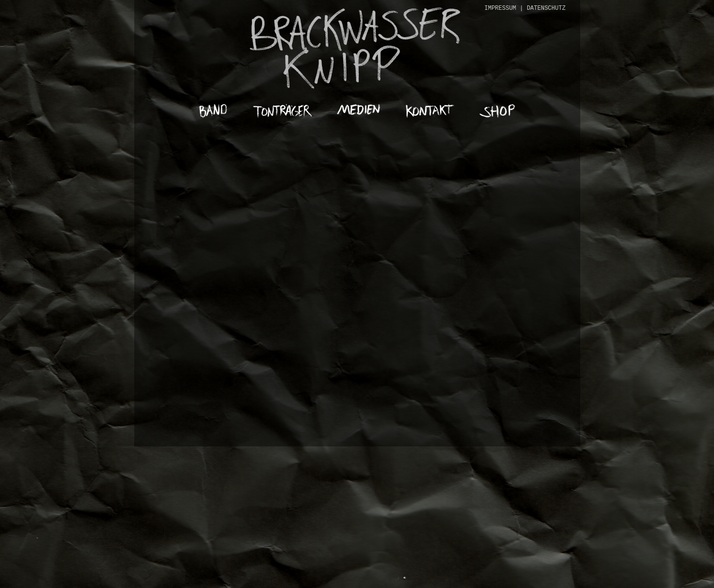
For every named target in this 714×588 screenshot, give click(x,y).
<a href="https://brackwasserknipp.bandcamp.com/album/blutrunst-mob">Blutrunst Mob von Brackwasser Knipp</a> (357, 258)
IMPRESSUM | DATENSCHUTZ (525, 8)
